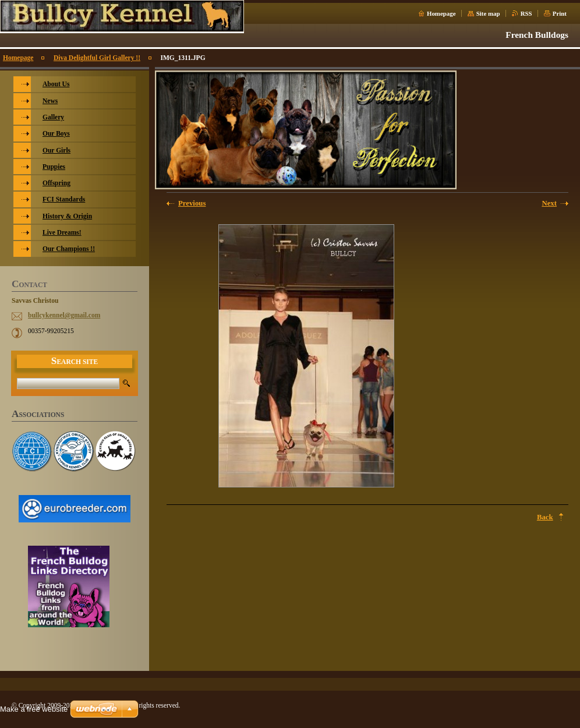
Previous (192, 203)
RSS (526, 13)
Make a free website (34, 709)
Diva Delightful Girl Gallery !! (97, 58)
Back (545, 517)
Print (560, 13)
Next (549, 203)
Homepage (441, 13)
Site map (488, 13)
